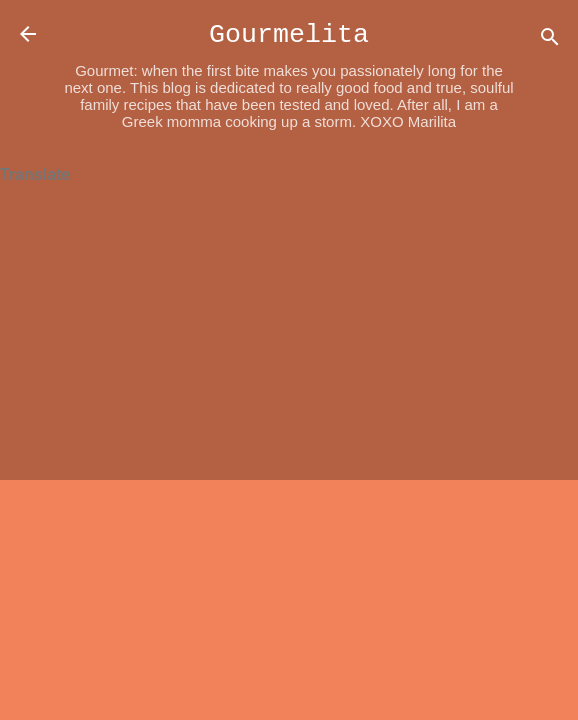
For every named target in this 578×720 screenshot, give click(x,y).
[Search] (550, 40)
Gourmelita (289, 35)
